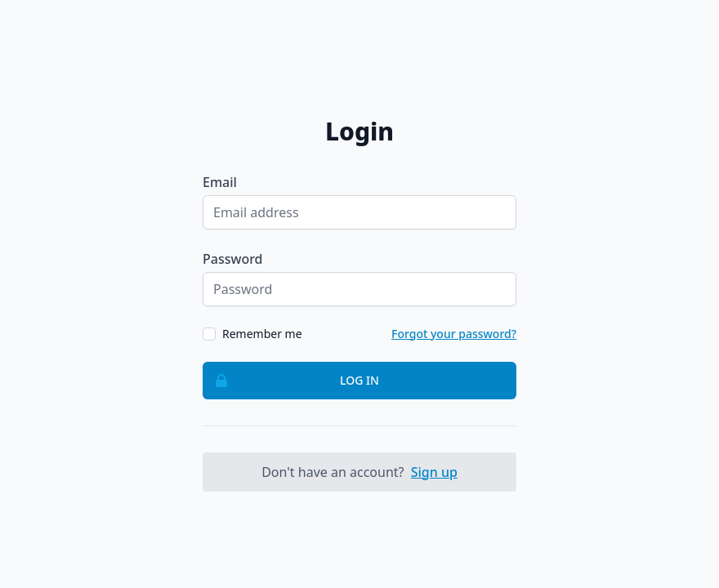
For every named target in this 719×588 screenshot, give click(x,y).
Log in (291, 381)
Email (220, 182)
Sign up (434, 472)
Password (233, 259)
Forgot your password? (454, 334)
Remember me (262, 334)
